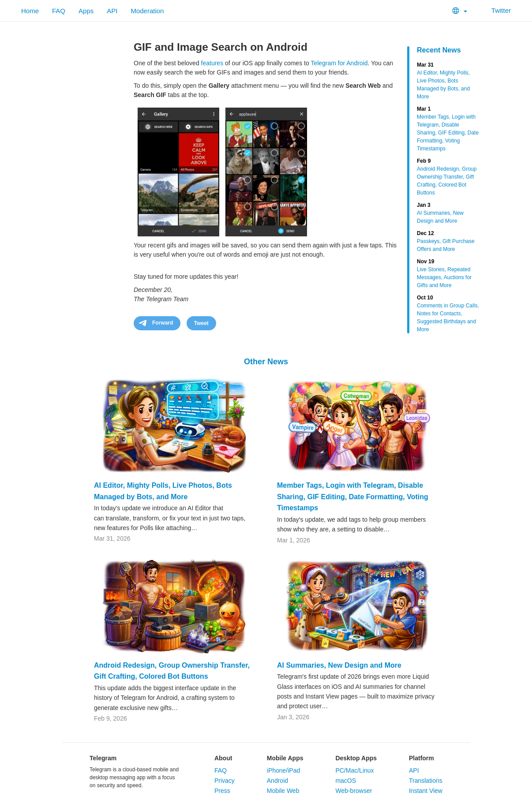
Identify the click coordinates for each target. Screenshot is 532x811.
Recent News (439, 50)
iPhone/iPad (284, 770)
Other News (266, 362)
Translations (426, 781)
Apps (86, 11)
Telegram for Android (339, 63)
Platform (421, 758)
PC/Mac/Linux (354, 770)
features (212, 63)
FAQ (59, 11)
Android (277, 781)
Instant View (426, 791)
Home (30, 11)
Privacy (225, 781)
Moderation (147, 11)
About (223, 758)
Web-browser (354, 791)
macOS (346, 781)
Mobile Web (283, 791)
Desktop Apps (356, 758)
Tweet (201, 323)
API (112, 11)
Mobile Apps (285, 758)
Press (222, 791)
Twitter (496, 10)
